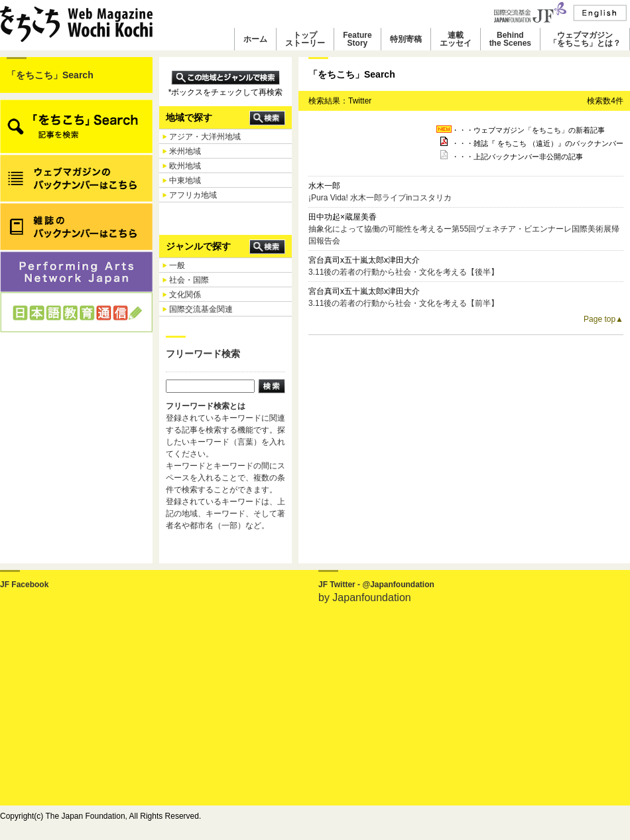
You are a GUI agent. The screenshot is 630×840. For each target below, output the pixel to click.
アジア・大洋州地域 (205, 137)
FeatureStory (357, 39)
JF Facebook (24, 585)
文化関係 (185, 295)
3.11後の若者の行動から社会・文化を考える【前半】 (404, 303)
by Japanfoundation (365, 597)
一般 (177, 265)
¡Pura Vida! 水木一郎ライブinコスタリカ (380, 198)
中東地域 (185, 180)
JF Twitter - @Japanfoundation (376, 585)
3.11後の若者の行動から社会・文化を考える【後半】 (404, 272)
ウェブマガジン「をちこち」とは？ (585, 39)
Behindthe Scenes (510, 39)
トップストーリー (305, 39)
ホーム (255, 39)
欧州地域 (185, 166)
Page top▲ (603, 319)
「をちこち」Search (50, 75)
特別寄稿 (406, 39)
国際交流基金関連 (201, 309)
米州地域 (185, 151)
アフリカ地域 (193, 195)
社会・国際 (189, 280)
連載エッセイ (456, 39)
